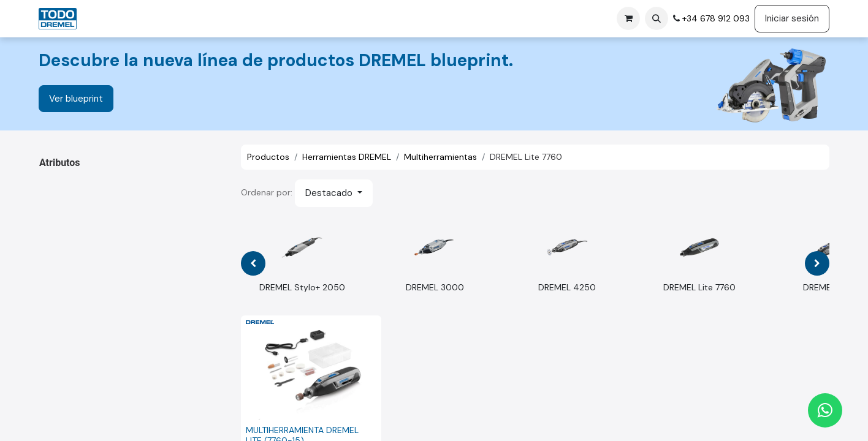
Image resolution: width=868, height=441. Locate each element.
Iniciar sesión (792, 18)
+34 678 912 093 (715, 18)
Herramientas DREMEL (347, 157)
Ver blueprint (76, 99)
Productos (268, 157)
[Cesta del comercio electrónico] (628, 18)
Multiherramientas (440, 157)
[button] (657, 18)
